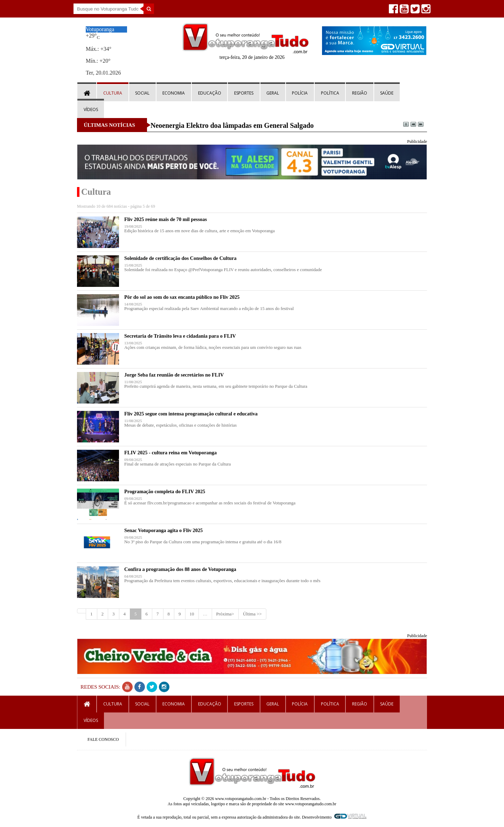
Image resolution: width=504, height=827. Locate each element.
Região (360, 93)
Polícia (300, 93)
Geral (273, 93)
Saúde (387, 93)
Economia (174, 93)
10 (192, 614)
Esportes (244, 93)
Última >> (252, 614)
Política (330, 93)
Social (142, 93)
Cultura (113, 93)
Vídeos (91, 109)
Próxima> (225, 614)
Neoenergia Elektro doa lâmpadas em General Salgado (232, 125)
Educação (210, 93)
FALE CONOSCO (103, 739)
